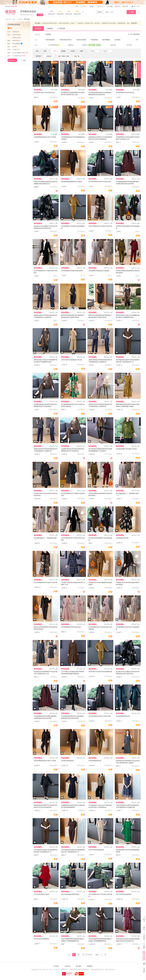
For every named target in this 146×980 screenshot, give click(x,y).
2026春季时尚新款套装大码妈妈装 (99, 271)
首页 (77, 6)
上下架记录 (61, 28)
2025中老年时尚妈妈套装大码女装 (72, 360)
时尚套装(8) (94, 40)
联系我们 (90, 966)
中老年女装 (16, 32)
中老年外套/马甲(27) (66, 40)
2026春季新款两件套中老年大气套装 (45, 137)
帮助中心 (118, 6)
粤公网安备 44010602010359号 (80, 970)
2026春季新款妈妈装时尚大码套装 (72, 182)
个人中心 (84, 6)
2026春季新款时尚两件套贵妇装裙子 (72, 271)
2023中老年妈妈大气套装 (41, 894)
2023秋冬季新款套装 (67, 761)
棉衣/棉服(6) (106, 40)
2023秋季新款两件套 (95, 761)
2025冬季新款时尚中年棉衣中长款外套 (100, 226)
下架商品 (50, 28)
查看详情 (135, 23)
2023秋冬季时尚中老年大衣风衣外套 (100, 716)
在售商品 (38, 28)
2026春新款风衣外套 (122, 538)
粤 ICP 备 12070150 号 (61, 970)
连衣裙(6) (117, 40)
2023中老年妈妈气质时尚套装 (70, 894)
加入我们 (79, 966)
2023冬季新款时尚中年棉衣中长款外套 (46, 583)
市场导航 (20, 19)
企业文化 (67, 966)
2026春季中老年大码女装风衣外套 (44, 93)
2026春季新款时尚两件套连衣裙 (71, 627)
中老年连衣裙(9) (81, 40)
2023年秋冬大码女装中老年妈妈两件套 (100, 672)
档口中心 (101, 6)
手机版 (110, 6)
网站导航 (126, 6)
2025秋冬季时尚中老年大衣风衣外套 (100, 182)
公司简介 (56, 966)
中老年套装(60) (50, 40)
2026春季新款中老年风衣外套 (125, 93)
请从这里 (11, 6)
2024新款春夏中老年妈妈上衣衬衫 (126, 449)
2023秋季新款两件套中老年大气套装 (45, 761)
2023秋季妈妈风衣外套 (123, 716)
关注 (41, 15)
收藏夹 (93, 6)
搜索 (131, 12)
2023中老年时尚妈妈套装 (96, 850)
